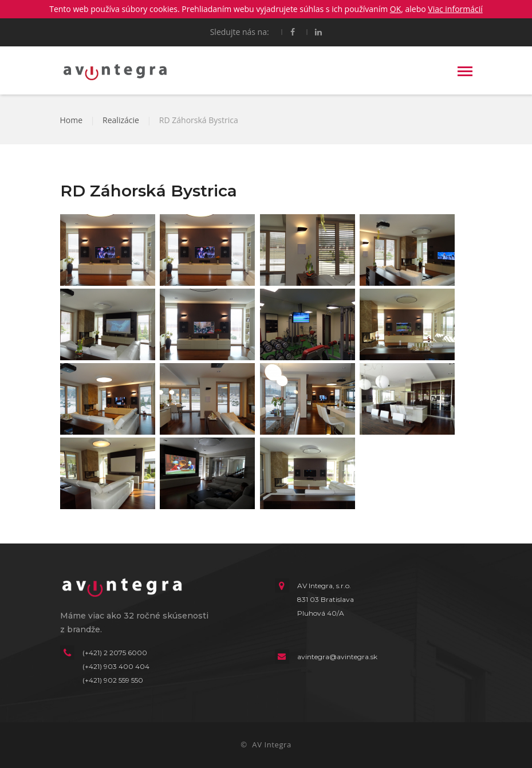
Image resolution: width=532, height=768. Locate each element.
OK (395, 9)
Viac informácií (455, 9)
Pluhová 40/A (321, 613)
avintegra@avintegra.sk (337, 657)
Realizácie (121, 120)
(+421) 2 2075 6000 (115, 653)
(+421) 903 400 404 (116, 666)
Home (72, 120)
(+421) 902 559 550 (113, 680)
